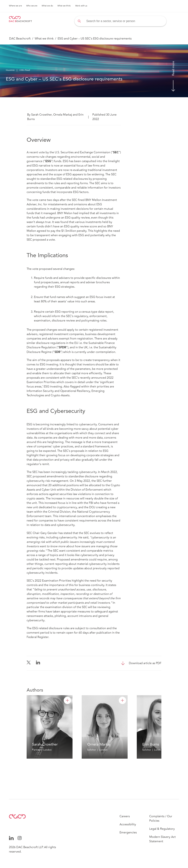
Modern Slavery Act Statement (162, 839)
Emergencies (128, 833)
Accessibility (128, 824)
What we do (47, 6)
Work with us (81, 6)
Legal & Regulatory (162, 829)
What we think (64, 6)
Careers (125, 816)
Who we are (32, 6)
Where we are (15, 6)
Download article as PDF (145, 663)
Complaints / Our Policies (161, 819)
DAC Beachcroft (20, 39)
